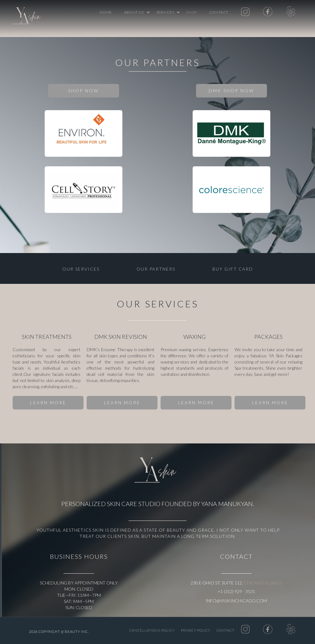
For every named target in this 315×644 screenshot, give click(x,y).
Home (106, 12)
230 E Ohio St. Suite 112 (216, 583)
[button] (134, 12)
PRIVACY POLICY (196, 630)
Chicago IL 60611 (263, 583)
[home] (28, 17)
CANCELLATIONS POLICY (152, 630)
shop (191, 12)
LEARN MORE (48, 403)
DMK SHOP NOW (231, 91)
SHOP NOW (84, 91)
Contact (219, 12)
